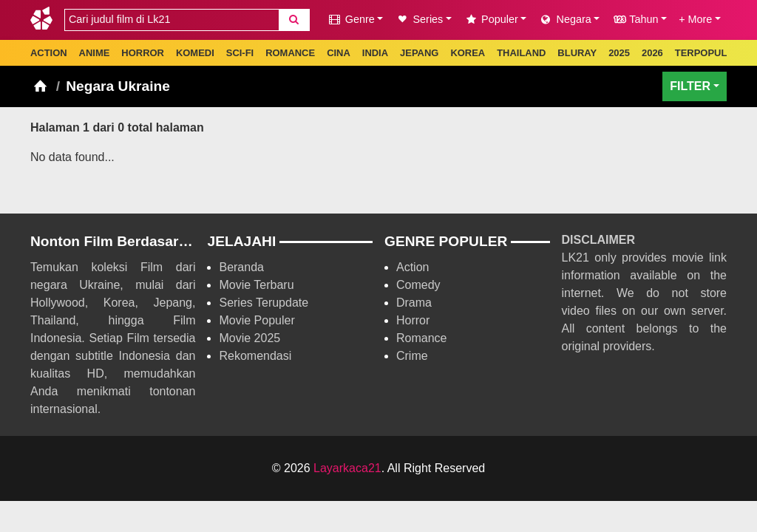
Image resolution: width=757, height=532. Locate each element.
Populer (491, 19)
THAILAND (521, 53)
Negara (564, 19)
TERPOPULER (708, 53)
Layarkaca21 (347, 468)
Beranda (241, 267)
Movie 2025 (249, 338)
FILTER (690, 86)
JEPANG (419, 53)
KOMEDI (195, 53)
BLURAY (577, 53)
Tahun (635, 19)
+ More (695, 19)
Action (413, 267)
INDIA (375, 53)
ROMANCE (290, 53)
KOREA (468, 53)
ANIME (95, 53)
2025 (619, 53)
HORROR (143, 53)
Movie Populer (257, 320)
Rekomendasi (255, 356)
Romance (421, 338)
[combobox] (172, 20)
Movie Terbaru (256, 285)
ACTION (49, 53)
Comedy (418, 285)
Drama (414, 303)
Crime (412, 356)
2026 (652, 53)
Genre (351, 19)
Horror (413, 320)
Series (419, 19)
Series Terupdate (264, 303)
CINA (339, 53)
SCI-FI (240, 53)
